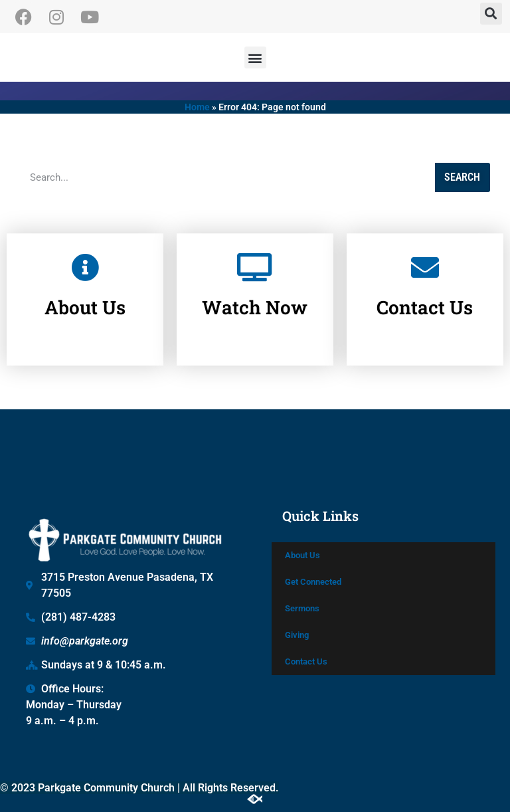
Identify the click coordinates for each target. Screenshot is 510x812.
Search (462, 177)
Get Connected (313, 582)
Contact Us (425, 293)
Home (197, 107)
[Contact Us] (425, 253)
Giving (297, 635)
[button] (491, 14)
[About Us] (85, 253)
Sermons (302, 608)
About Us (85, 293)
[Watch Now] (255, 253)
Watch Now (255, 293)
